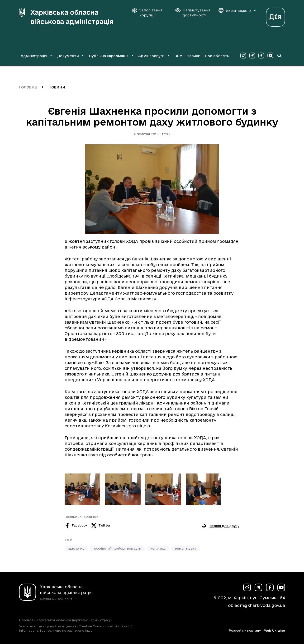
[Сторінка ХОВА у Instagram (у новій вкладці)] (243, 56)
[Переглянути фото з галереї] (82, 489)
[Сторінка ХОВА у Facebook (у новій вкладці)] (261, 56)
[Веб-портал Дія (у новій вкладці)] (275, 16)
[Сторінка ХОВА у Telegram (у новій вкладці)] (252, 56)
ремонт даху (186, 548)
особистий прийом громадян (118, 548)
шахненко (76, 548)
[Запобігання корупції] (150, 13)
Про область (217, 56)
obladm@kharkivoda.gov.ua (256, 605)
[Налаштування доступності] (193, 13)
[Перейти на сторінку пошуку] (279, 56)
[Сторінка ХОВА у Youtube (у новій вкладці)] (270, 56)
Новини (193, 56)
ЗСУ (178, 56)
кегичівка (158, 548)
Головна (28, 87)
